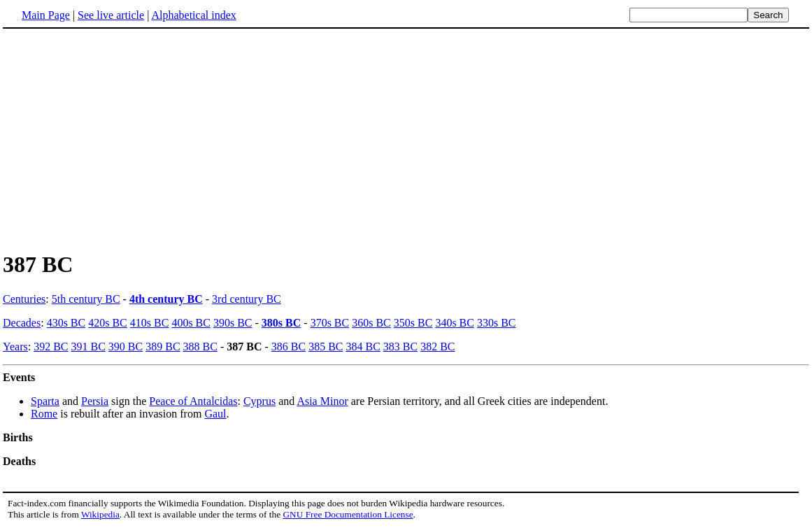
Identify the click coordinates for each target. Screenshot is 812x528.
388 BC (200, 347)
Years (15, 347)
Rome (44, 414)
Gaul (215, 414)
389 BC (163, 347)
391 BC (88, 347)
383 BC (400, 347)
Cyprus (259, 401)
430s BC (66, 323)
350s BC (413, 323)
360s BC (371, 323)
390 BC (126, 347)
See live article (111, 15)
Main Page (46, 15)
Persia (95, 401)
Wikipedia (100, 514)
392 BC (51, 347)
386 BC (289, 347)
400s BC (191, 323)
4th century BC (166, 299)
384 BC (363, 347)
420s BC (108, 323)
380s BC (281, 323)
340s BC (455, 323)
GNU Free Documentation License (348, 514)
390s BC (233, 323)
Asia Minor (322, 401)
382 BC (437, 347)
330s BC (497, 323)
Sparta (45, 401)
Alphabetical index (193, 15)
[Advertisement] (120, 139)
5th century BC (86, 299)
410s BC (150, 323)
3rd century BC (247, 299)
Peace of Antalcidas (193, 401)
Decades (22, 323)
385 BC (326, 347)
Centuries (24, 299)
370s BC (330, 323)
